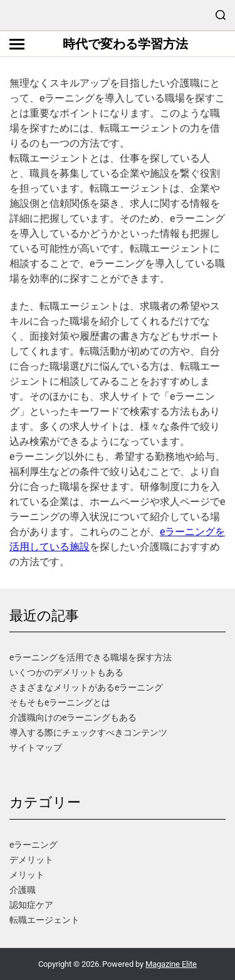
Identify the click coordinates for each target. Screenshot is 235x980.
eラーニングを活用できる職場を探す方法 (91, 657)
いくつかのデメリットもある (66, 672)
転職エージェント (44, 920)
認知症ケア (31, 905)
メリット (27, 875)
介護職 (23, 890)
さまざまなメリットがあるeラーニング (86, 687)
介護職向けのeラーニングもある (73, 717)
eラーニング (34, 845)
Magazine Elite (171, 964)
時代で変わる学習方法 (125, 44)
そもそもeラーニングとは (60, 702)
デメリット (31, 860)
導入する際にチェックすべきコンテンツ (88, 732)
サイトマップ (36, 748)
